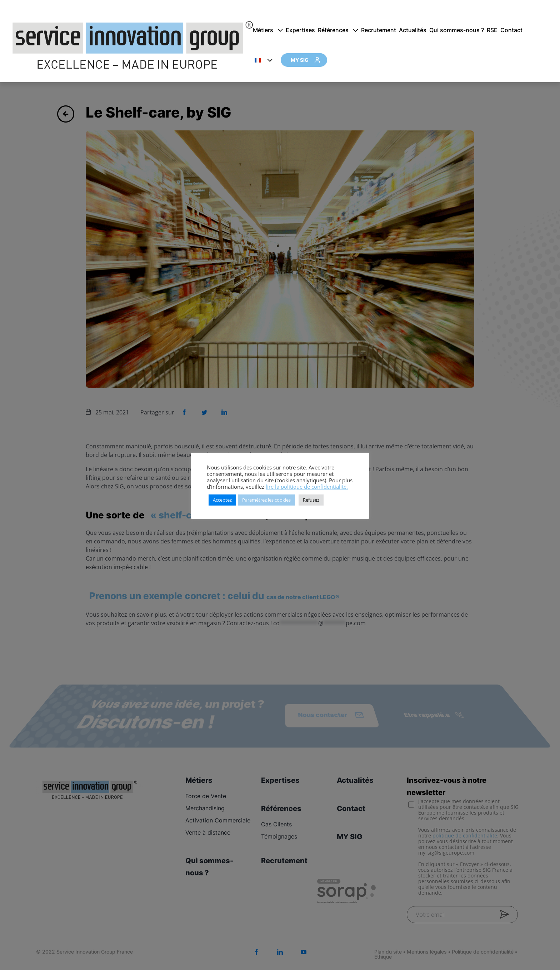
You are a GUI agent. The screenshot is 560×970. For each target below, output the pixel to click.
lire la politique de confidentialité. (307, 487)
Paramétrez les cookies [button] (266, 500)
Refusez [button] (311, 500)
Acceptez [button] (222, 500)
